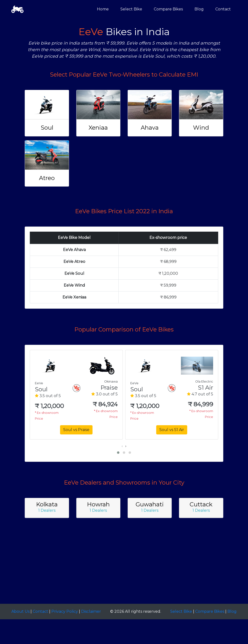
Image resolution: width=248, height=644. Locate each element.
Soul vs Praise (76, 430)
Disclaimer (91, 611)
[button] (118, 453)
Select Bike (131, 9)
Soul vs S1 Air (172, 430)
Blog (199, 9)
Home (103, 9)
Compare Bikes (168, 9)
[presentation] (122, 446)
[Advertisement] (124, 567)
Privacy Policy (65, 611)
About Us (20, 611)
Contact (223, 9)
